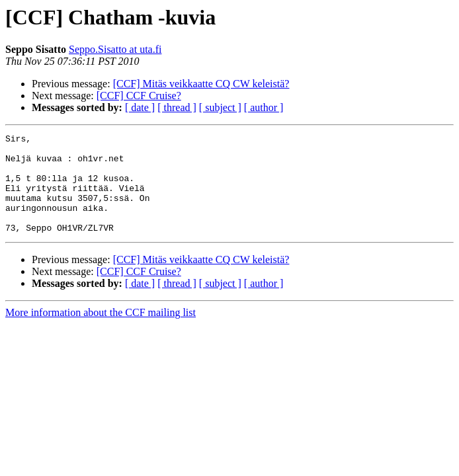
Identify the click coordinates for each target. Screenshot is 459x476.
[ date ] (140, 107)
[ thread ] (177, 107)
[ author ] (264, 107)
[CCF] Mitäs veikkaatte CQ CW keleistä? (201, 84)
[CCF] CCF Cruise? (139, 96)
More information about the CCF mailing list (101, 332)
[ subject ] (220, 107)
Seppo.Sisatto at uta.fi (115, 49)
